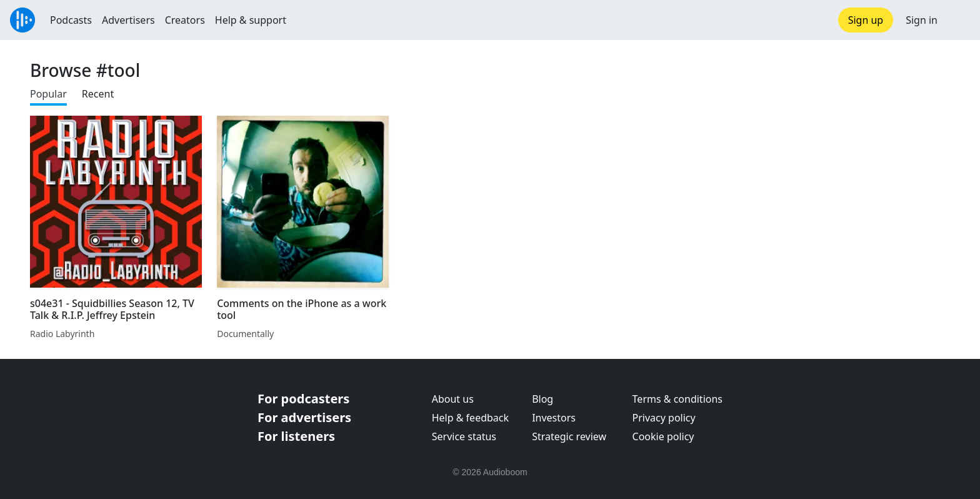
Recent (98, 94)
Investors (554, 418)
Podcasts (71, 20)
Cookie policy (663, 436)
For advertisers (304, 417)
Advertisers (128, 20)
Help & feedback (470, 418)
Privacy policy (664, 418)
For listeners (296, 436)
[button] (959, 20)
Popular (48, 94)
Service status (464, 436)
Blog (542, 399)
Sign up (866, 20)
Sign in (922, 20)
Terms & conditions (677, 399)
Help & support (251, 20)
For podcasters (303, 399)
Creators (185, 20)
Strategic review (569, 436)
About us (453, 399)
